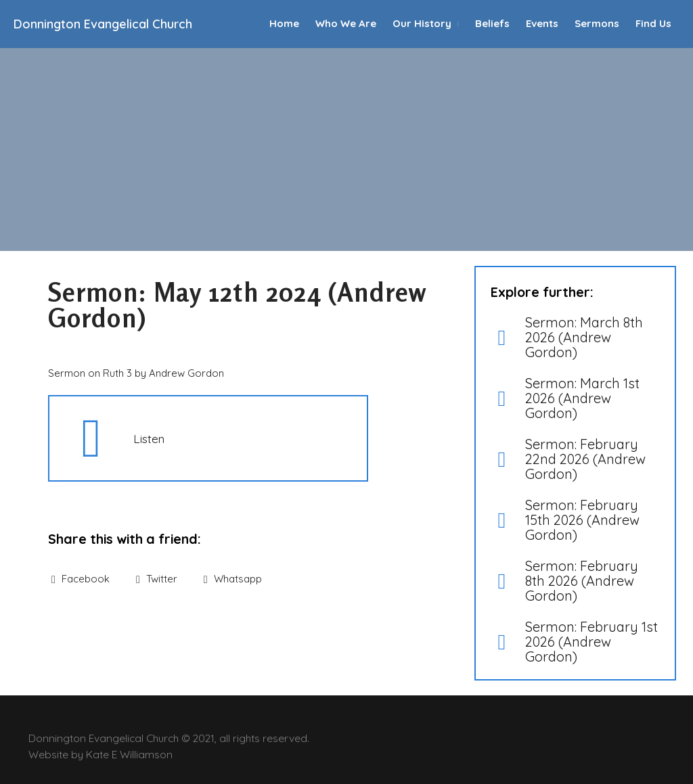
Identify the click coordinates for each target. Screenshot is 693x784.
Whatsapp (233, 579)
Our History (422, 23)
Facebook (81, 579)
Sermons (597, 23)
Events (542, 23)
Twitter (157, 579)
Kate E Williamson (129, 754)
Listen (149, 438)
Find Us (653, 23)
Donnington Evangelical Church (103, 24)
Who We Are (346, 23)
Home (284, 23)
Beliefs (492, 23)
